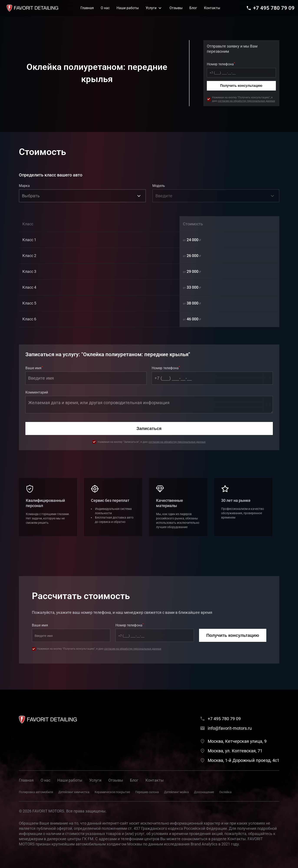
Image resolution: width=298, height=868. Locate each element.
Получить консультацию (241, 86)
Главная (26, 780)
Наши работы (70, 780)
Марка (24, 186)
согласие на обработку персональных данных (246, 101)
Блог (134, 780)
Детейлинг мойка (176, 792)
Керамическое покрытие (112, 792)
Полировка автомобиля (36, 792)
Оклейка (225, 792)
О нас (45, 780)
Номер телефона (221, 64)
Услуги (95, 780)
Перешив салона (147, 792)
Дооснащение (204, 792)
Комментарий (37, 392)
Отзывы (116, 780)
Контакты (155, 780)
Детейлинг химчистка (74, 792)
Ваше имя (34, 368)
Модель (159, 186)
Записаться (149, 428)
